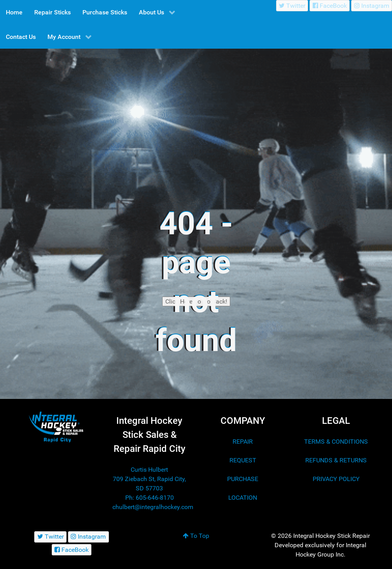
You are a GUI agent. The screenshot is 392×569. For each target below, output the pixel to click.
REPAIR (243, 442)
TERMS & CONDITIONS (336, 442)
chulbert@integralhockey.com (153, 507)
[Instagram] (372, 6)
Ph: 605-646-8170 (150, 498)
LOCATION (243, 498)
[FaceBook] (330, 6)
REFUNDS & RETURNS (336, 460)
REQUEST (243, 460)
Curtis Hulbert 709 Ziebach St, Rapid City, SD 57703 (149, 479)
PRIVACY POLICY (336, 479)
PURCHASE (243, 479)
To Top (196, 536)
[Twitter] (292, 6)
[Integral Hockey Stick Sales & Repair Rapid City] (56, 427)
